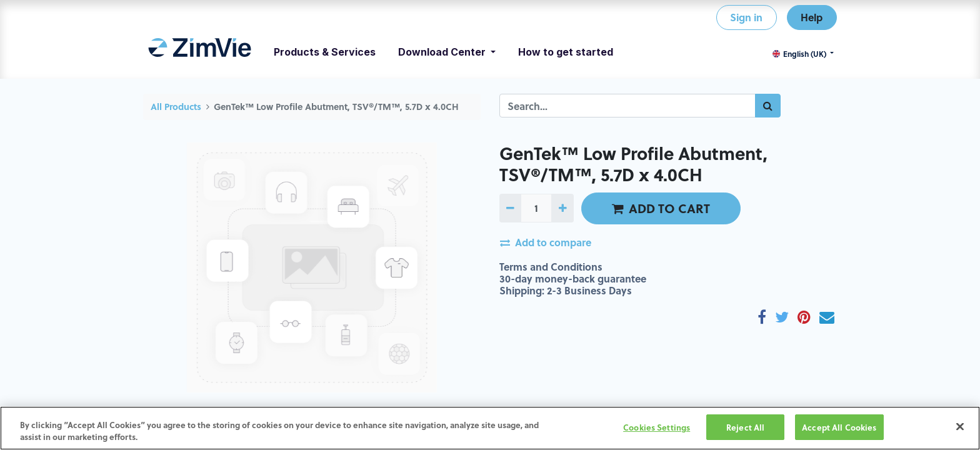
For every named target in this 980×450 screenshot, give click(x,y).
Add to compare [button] (546, 242)
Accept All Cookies (839, 429)
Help (812, 17)
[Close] (960, 429)
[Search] (768, 106)
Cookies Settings (657, 429)
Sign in (746, 17)
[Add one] (562, 208)
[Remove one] (510, 208)
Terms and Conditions (551, 267)
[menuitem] (200, 52)
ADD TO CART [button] (661, 208)
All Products (176, 107)
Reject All (745, 429)
